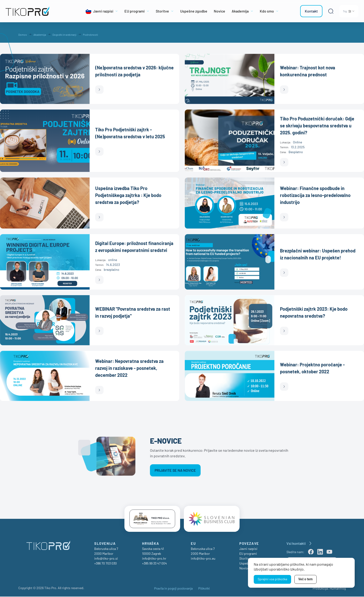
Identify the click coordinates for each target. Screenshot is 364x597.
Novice (244, 569)
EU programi (248, 554)
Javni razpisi (248, 549)
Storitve (245, 559)
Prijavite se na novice (175, 470)
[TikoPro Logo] (38, 11)
